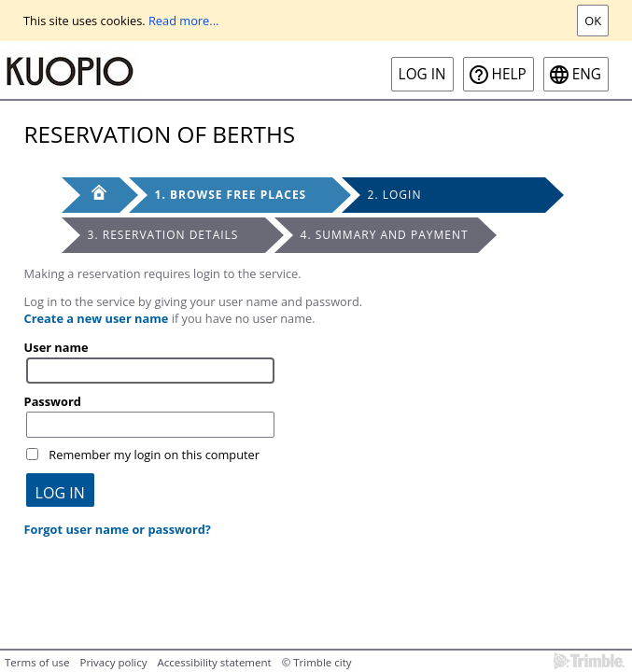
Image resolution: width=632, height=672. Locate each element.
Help (509, 74)
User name (56, 347)
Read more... (183, 21)
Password (53, 401)
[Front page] (91, 195)
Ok (593, 21)
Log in (422, 74)
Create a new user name (97, 318)
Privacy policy (113, 662)
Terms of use (37, 662)
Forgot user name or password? (118, 529)
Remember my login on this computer (154, 455)
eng (587, 74)
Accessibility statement (215, 662)
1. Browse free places (231, 195)
